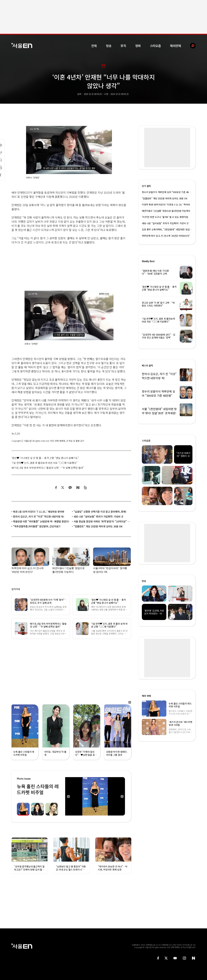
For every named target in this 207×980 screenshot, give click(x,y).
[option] (95, 796)
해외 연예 (146, 696)
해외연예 (175, 46)
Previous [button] (68, 796)
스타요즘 (155, 46)
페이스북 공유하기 (56, 488)
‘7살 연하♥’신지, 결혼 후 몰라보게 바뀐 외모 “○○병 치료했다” (44, 463)
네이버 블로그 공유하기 (78, 488)
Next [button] (122, 796)
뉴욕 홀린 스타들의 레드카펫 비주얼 (38, 789)
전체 (94, 46)
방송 (109, 46)
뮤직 (123, 46)
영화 (138, 46)
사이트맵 (186, 945)
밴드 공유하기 (85, 488)
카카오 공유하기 (70, 488)
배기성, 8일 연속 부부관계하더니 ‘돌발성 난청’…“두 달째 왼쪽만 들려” (48, 468)
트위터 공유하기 (63, 488)
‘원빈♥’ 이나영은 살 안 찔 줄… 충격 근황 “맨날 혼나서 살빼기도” (45, 458)
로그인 (193, 945)
